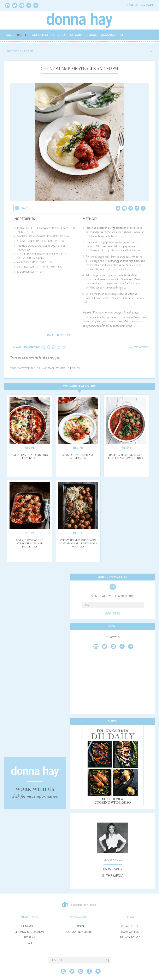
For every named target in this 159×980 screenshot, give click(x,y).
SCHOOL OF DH (43, 35)
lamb (44, 368)
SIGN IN (79, 926)
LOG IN (132, 5)
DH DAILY (76, 35)
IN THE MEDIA (113, 876)
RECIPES (23, 35)
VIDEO (62, 35)
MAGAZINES (108, 35)
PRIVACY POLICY (130, 938)
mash (52, 368)
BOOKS (92, 35)
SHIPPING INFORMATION (29, 932)
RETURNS (29, 938)
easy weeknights (29, 368)
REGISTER (113, 614)
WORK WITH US (130, 932)
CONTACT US (29, 926)
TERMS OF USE (130, 926)
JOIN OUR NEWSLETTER (79, 932)
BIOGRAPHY (113, 869)
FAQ (29, 943)
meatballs (63, 368)
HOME (9, 35)
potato (75, 368)
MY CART (147, 5)
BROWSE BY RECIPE (20, 51)
